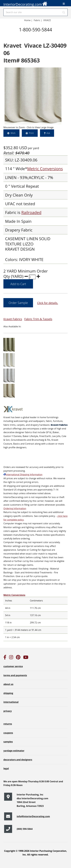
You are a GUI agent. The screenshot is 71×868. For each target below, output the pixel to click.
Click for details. (48, 303)
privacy (8, 711)
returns (8, 724)
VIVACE (47, 20)
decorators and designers (18, 760)
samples (8, 742)
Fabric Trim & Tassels (38, 319)
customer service (13, 666)
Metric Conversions (45, 169)
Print (31, 133)
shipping (8, 693)
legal (6, 768)
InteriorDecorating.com (25, 3)
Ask (48, 133)
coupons (8, 733)
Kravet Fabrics (13, 319)
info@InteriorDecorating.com (33, 816)
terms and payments (15, 675)
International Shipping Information (23, 475)
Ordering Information (15, 508)
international (11, 702)
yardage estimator (14, 751)
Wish (13, 133)
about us (8, 684)
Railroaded (31, 212)
